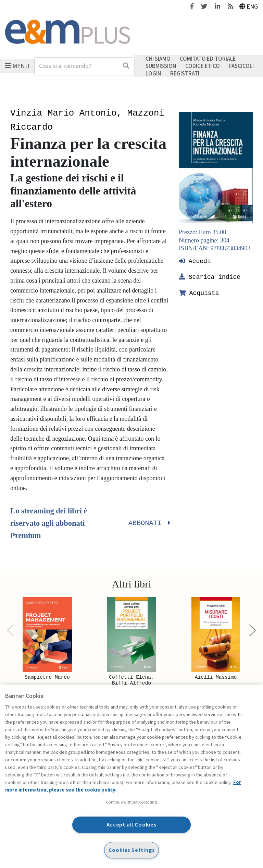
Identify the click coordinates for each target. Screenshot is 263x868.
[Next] (253, 630)
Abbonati (148, 523)
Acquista (199, 293)
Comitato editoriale (208, 59)
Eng (249, 7)
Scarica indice (210, 277)
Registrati (185, 73)
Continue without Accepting (131, 802)
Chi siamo (158, 59)
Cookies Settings (132, 850)
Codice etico (203, 66)
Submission (161, 66)
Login (153, 73)
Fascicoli (241, 66)
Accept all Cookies (131, 825)
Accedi (195, 261)
